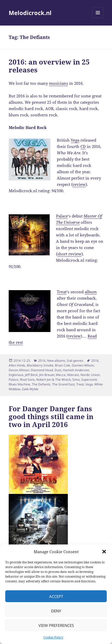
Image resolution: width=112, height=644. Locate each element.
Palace (62, 216)
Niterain (73, 375)
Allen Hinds (17, 365)
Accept (56, 596)
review (79, 184)
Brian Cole (63, 365)
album (91, 292)
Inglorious (16, 375)
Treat (62, 292)
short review (69, 254)
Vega (75, 140)
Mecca (61, 375)
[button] (104, 552)
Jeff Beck (31, 375)
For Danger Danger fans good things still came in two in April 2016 (51, 417)
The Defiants (41, 384)
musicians (58, 83)
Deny (56, 611)
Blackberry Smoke (40, 365)
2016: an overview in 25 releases (49, 66)
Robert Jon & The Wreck (54, 380)
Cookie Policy (53, 637)
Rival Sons (27, 380)
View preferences (56, 625)
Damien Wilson (83, 365)
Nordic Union (90, 375)
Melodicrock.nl (30, 13)
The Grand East (63, 384)
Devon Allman (19, 370)
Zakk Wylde (30, 389)
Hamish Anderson (76, 370)
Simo (76, 380)
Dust (58, 370)
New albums (56, 361)
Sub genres (75, 361)
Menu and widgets (98, 18)
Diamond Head (42, 370)
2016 (42, 361)
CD (83, 146)
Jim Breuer (47, 375)
